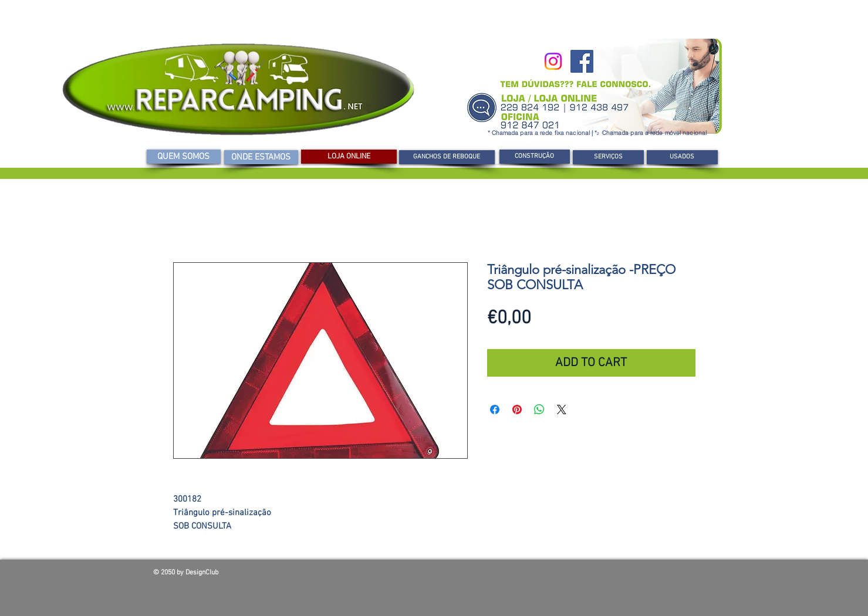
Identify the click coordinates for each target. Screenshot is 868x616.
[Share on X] (562, 409)
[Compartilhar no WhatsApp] (539, 409)
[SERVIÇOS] (608, 157)
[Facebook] (582, 61)
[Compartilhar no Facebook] (495, 409)
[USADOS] (682, 157)
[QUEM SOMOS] (184, 157)
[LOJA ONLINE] (349, 157)
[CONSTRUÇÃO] (535, 157)
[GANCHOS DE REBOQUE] (447, 157)
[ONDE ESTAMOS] (261, 157)
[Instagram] (553, 61)
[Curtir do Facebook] (631, 576)
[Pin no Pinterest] (517, 409)
